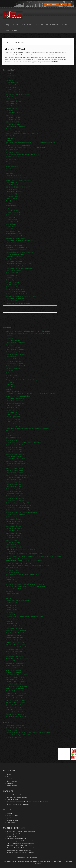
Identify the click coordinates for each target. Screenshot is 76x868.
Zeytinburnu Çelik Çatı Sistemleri (16, 716)
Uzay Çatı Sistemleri (12, 603)
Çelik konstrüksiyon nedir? (14, 452)
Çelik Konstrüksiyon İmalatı (14, 364)
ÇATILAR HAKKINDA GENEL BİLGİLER (18, 145)
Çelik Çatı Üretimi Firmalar (14, 287)
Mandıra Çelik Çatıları (12, 619)
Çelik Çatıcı (10, 173)
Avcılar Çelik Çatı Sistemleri (14, 635)
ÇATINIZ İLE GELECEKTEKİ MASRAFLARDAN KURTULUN (24, 561)
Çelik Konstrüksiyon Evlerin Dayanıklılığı (18, 507)
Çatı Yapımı (9, 141)
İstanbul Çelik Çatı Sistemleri (15, 628)
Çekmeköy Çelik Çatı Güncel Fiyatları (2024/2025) (21, 296)
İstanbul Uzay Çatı (12, 624)
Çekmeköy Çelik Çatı (12, 282)
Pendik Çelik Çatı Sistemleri (14, 691)
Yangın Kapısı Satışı (12, 166)
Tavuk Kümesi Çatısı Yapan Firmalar (17, 171)
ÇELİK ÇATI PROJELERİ (16, 49)
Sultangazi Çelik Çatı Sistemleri (15, 703)
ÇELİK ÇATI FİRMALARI (14, 185)
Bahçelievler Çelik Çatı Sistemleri (16, 640)
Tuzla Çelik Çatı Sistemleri (14, 709)
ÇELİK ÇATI (10, 96)
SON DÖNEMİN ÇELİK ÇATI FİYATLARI (18, 187)
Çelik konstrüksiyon (12, 82)
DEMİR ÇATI (10, 431)
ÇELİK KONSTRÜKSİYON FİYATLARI (18, 477)
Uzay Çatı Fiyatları (11, 605)
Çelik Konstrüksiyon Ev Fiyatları (16, 354)
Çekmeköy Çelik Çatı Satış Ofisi (16, 238)
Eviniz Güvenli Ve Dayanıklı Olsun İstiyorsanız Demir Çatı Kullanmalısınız (28, 429)
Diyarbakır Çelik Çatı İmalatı (14, 257)
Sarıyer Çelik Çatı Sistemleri (14, 696)
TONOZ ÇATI (10, 614)
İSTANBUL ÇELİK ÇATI (13, 89)
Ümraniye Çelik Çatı (12, 189)
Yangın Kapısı (39, 25)
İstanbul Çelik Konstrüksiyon (15, 106)
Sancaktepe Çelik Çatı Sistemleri (16, 693)
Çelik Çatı (65, 25)
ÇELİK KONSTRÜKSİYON (14, 101)
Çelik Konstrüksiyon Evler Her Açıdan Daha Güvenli (22, 512)
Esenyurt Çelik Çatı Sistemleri (15, 668)
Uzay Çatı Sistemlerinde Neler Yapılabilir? (18, 94)
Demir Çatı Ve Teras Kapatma (15, 259)
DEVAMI (55, 62)
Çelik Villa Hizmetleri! (12, 157)
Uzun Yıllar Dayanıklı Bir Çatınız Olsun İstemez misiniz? (22, 589)
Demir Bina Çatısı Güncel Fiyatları (16, 236)
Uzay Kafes (10, 591)
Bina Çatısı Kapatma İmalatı (14, 245)
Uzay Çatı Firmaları (12, 85)
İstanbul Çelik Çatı (12, 103)
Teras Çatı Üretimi (12, 199)
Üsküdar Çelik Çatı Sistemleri (15, 714)
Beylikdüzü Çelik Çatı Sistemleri (16, 654)
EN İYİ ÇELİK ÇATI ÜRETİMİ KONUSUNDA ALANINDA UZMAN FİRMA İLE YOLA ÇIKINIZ (34, 556)
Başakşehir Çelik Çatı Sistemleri (15, 644)
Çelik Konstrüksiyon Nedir (14, 449)
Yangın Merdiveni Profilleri (14, 233)
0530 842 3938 (52, 4)
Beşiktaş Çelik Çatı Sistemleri (15, 649)
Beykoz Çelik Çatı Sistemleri (15, 651)
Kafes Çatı (9, 621)
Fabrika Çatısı (10, 229)
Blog (8, 30)
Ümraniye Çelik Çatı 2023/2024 (16, 289)
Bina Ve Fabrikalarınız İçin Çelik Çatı (17, 247)
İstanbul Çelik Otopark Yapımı (15, 298)
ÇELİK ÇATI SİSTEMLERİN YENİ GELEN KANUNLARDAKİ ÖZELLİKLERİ (28, 331)
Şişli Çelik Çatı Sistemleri (13, 707)
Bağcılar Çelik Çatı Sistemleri (15, 638)
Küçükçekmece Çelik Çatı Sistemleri (17, 686)
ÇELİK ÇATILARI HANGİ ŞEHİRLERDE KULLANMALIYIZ (23, 154)
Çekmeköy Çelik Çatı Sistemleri (16, 663)
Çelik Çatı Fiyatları (12, 87)
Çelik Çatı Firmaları (12, 99)
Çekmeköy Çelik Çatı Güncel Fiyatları (17, 728)
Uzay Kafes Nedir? (12, 159)
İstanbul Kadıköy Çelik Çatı (14, 243)
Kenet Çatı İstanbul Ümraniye (15, 266)
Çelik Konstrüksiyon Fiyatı (14, 496)
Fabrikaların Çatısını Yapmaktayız (16, 250)
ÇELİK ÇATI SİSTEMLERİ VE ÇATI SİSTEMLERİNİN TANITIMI (25, 584)
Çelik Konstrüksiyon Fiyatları (15, 361)
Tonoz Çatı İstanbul (13, 815)
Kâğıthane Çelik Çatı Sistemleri (15, 682)
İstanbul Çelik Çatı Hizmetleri (15, 301)
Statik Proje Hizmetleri (13, 340)
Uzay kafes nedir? (11, 579)
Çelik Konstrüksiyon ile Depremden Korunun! (20, 475)
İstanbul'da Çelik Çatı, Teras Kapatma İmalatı (20, 252)
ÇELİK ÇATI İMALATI (13, 122)
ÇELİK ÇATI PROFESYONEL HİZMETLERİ (19, 563)
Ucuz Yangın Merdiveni (13, 164)
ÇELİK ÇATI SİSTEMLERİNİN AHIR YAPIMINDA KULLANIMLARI (26, 147)
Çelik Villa (9, 435)
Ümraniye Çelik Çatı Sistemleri (15, 712)
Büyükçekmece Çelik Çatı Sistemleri (17, 658)
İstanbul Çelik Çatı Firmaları (14, 192)
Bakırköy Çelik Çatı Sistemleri (15, 642)
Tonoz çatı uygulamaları (13, 368)
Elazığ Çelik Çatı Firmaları (13, 271)
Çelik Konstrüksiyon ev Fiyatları (16, 127)
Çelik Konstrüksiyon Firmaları (15, 92)
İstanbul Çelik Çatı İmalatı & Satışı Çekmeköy (20, 264)
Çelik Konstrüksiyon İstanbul (15, 454)
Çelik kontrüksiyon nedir (13, 175)
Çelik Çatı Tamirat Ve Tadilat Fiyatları (17, 294)
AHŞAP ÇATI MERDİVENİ (14, 391)
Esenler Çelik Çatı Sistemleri (15, 665)
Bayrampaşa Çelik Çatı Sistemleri (16, 647)
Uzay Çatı (9, 78)
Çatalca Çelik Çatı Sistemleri (15, 661)
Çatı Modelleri (10, 138)
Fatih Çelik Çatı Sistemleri (14, 672)
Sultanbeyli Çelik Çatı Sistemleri (16, 700)
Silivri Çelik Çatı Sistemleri (14, 698)
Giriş (7, 25)
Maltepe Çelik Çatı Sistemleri (15, 689)
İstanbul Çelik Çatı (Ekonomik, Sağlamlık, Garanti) (21, 268)
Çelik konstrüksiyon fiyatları (14, 494)
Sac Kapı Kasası (11, 161)
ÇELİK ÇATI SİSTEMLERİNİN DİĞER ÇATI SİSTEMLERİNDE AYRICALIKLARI (30, 333)
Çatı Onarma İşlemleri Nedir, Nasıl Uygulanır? (19, 180)
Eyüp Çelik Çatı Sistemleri (14, 670)
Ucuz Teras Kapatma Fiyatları (15, 254)
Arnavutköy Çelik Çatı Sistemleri (16, 631)
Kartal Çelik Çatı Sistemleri (14, 684)
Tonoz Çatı (9, 80)
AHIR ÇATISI (10, 136)
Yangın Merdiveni (27, 25)
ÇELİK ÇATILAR (11, 552)
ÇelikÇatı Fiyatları (12, 822)
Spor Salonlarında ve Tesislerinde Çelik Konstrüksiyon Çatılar (24, 617)
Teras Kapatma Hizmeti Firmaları (16, 291)
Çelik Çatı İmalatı (11, 224)
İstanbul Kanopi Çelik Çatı (14, 194)
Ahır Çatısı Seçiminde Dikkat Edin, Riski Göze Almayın (22, 134)
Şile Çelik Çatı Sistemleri (13, 705)
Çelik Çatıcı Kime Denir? (13, 231)
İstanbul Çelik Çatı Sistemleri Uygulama (18, 303)
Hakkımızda (15, 25)
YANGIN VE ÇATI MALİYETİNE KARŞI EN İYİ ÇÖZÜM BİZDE (25, 554)
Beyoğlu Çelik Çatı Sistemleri (15, 656)
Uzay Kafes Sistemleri (13, 593)
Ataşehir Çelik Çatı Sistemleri (15, 633)
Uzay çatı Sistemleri (12, 596)
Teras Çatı (9, 201)
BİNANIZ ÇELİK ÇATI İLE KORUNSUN (18, 559)
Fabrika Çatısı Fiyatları (13, 222)
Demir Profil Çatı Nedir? (13, 210)
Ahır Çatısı (9, 168)
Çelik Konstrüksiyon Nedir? (14, 215)
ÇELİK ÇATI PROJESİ (13, 152)
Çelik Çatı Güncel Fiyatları (14, 273)
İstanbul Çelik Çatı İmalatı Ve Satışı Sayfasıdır (20, 240)
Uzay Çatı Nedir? (11, 217)
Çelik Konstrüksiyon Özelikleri (15, 445)
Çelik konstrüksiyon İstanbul (15, 456)
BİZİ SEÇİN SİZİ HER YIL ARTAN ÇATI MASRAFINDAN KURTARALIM (27, 566)
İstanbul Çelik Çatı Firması (14, 261)
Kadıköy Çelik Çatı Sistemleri (15, 679)
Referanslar (10, 336)
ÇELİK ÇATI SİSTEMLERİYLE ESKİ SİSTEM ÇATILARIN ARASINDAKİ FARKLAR (30, 143)
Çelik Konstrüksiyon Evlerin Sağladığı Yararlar (20, 503)
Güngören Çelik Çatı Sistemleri (15, 677)
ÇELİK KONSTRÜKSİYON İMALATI (17, 459)
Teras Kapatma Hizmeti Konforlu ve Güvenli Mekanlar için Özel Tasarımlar (28, 733)
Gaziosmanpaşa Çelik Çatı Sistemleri (17, 675)
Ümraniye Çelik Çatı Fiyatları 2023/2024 (18, 735)
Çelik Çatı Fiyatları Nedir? (14, 213)
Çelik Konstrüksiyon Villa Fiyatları (16, 366)
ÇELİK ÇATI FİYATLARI (13, 117)
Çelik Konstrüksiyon (52, 25)
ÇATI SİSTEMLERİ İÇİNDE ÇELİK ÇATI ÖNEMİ (20, 549)
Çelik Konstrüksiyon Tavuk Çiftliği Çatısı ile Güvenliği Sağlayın (25, 442)
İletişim (14, 30)
